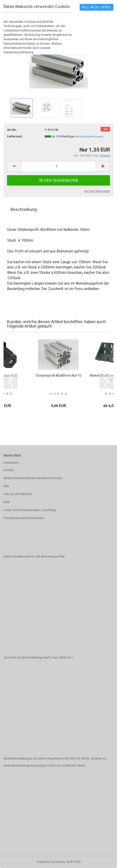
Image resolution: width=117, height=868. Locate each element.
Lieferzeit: (15, 136)
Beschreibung (24, 209)
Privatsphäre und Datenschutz (24, 518)
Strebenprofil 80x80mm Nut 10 (58, 376)
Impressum (11, 463)
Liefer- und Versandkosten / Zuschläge (30, 510)
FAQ (6, 486)
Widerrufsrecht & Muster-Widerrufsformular (33, 478)
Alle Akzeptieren (96, 7)
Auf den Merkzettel (97, 191)
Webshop (43, 862)
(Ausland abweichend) (89, 137)
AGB (7, 502)
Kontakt (9, 470)
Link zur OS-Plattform (18, 494)
